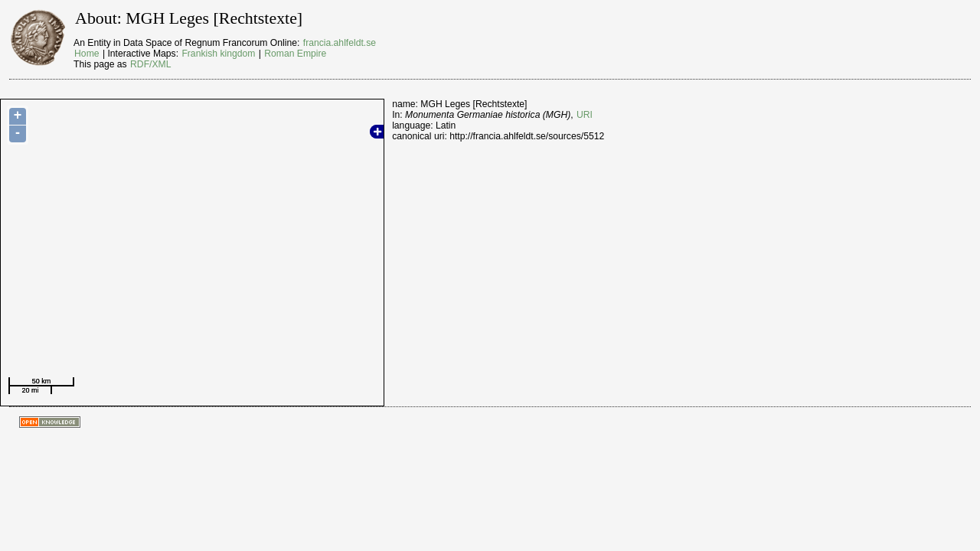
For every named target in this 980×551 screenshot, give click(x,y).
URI (585, 115)
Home (87, 54)
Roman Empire (295, 54)
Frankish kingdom (218, 54)
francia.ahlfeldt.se (340, 43)
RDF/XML (150, 64)
